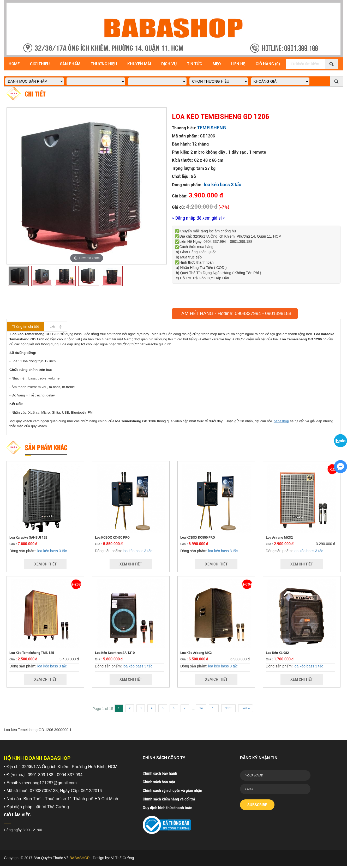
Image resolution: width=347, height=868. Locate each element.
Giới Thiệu (40, 64)
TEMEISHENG (212, 128)
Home (14, 64)
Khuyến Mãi (139, 64)
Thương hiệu (104, 64)
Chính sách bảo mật (159, 782)
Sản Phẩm (70, 64)
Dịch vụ (169, 64)
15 (214, 708)
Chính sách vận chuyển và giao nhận (172, 791)
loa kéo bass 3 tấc (222, 185)
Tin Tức (195, 64)
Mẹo (217, 64)
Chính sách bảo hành (160, 773)
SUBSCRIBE (257, 805)
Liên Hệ (238, 64)
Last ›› (246, 708)
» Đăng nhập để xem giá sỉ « (198, 218)
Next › (228, 708)
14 (201, 708)
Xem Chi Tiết (45, 564)
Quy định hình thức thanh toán (167, 808)
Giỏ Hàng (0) (268, 64)
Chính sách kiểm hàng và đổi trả (169, 799)
